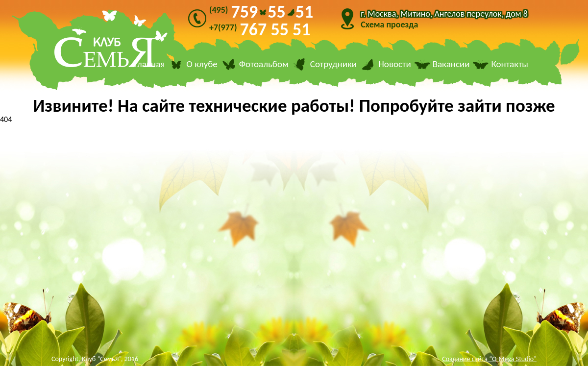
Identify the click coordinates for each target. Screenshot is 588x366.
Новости (395, 64)
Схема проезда (389, 25)
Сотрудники (333, 64)
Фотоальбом (264, 64)
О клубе (202, 64)
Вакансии (451, 64)
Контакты (510, 64)
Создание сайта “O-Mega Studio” (489, 359)
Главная (149, 64)
